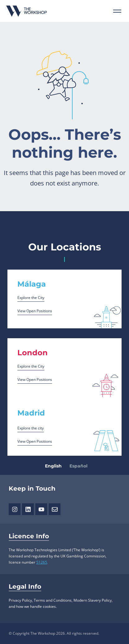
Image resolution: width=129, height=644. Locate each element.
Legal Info (25, 586)
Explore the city (31, 428)
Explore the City (31, 298)
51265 (42, 562)
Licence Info (29, 536)
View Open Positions (35, 311)
